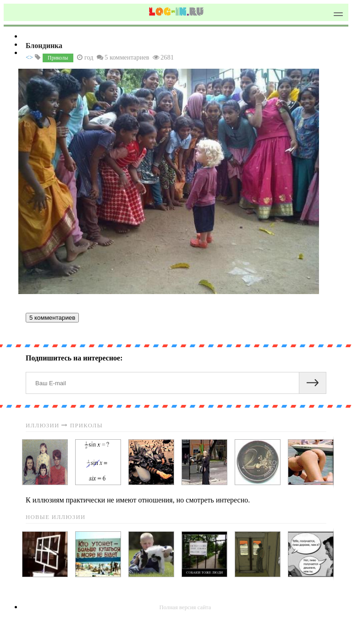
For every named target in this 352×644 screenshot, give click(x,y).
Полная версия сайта (185, 607)
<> (29, 57)
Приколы (58, 58)
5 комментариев (52, 318)
